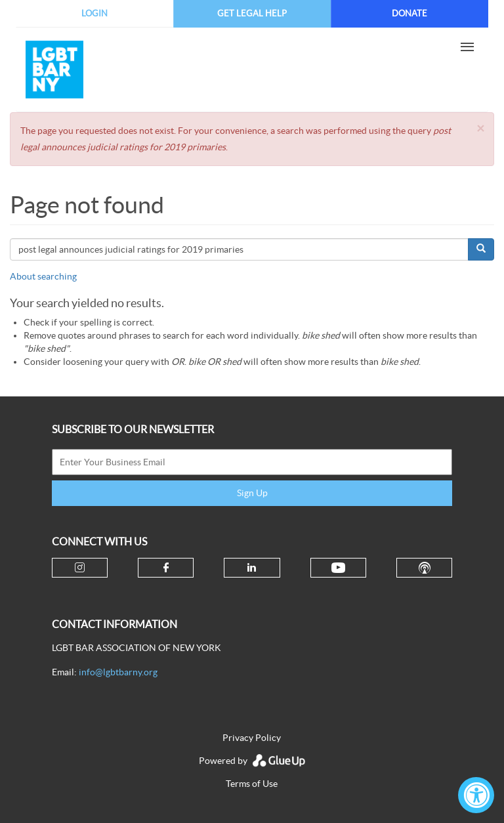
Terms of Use (252, 784)
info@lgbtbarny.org (118, 672)
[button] (480, 128)
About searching (43, 276)
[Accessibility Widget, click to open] (476, 795)
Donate (409, 13)
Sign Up (252, 493)
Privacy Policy (252, 738)
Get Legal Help (252, 13)
